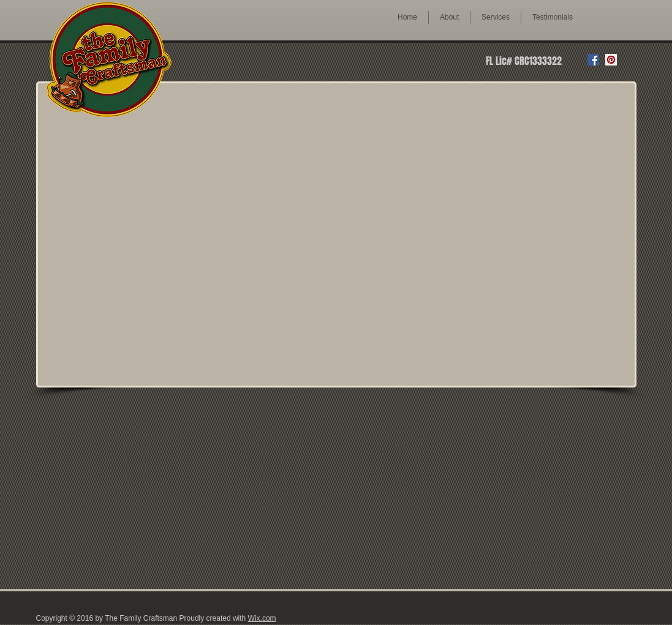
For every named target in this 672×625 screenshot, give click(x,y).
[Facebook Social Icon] (593, 60)
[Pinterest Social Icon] (611, 60)
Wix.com (262, 618)
